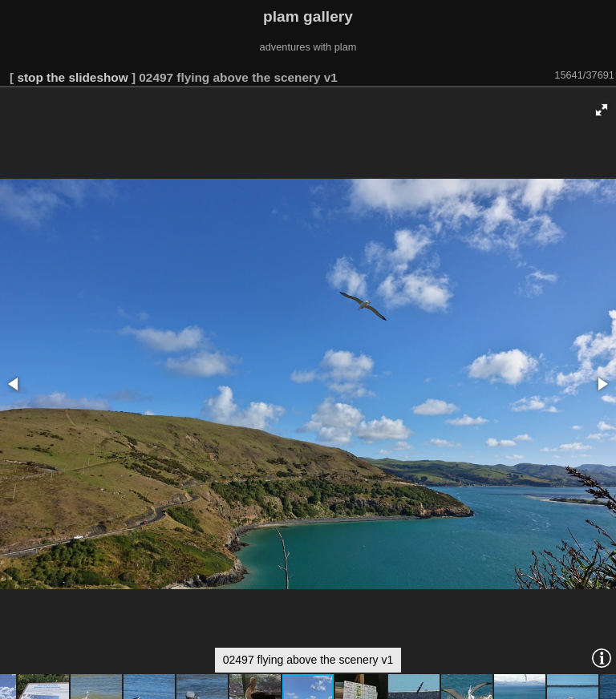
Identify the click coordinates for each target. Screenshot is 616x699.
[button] (602, 110)
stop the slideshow (72, 77)
